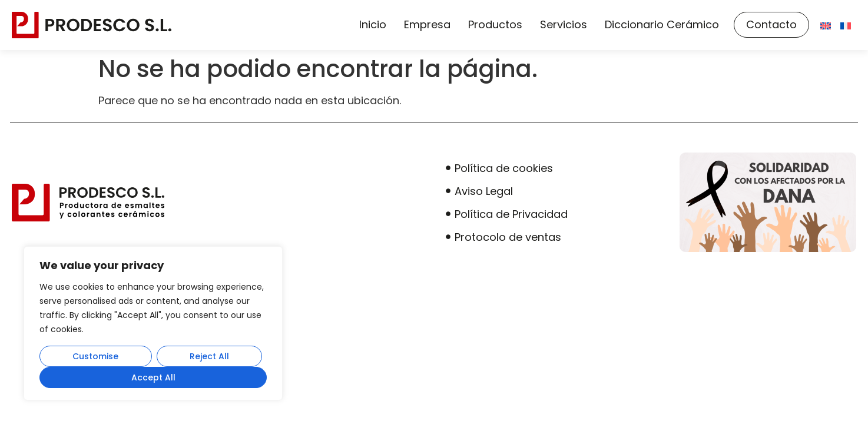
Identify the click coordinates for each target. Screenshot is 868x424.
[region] (153, 323)
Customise (95, 356)
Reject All (209, 356)
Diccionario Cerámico (662, 24)
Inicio (373, 24)
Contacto (771, 24)
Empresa (427, 24)
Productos (495, 24)
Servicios (564, 24)
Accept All (153, 377)
